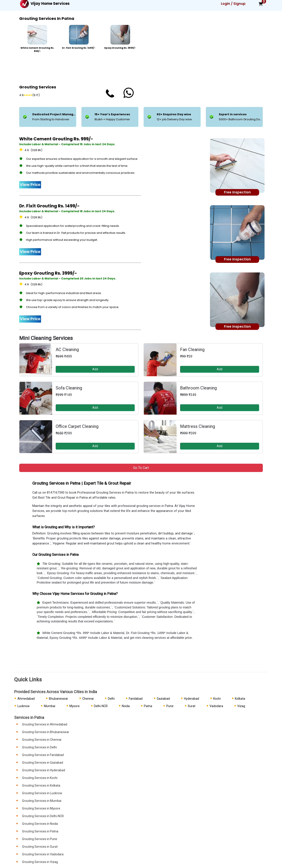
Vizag (241, 706)
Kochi (217, 699)
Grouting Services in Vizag (40, 862)
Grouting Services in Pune (40, 839)
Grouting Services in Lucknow (42, 793)
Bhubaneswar (58, 699)
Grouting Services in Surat (40, 847)
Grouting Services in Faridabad (43, 755)
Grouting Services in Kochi (40, 778)
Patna (148, 706)
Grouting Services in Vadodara (43, 854)
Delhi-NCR (101, 706)
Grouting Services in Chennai (42, 740)
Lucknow (24, 706)
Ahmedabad (26, 699)
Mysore (75, 706)
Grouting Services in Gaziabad (43, 763)
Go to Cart (141, 468)
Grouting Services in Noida (40, 824)
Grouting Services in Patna (40, 831)
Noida (126, 706)
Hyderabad (192, 699)
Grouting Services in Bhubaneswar (46, 732)
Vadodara (216, 706)
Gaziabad (163, 699)
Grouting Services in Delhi (39, 747)
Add (95, 369)
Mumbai (50, 706)
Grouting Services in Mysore (41, 808)
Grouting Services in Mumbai (42, 801)
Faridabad (136, 699)
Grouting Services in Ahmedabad (45, 724)
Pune (170, 706)
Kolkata (240, 699)
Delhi (111, 699)
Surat (192, 706)
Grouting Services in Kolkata (41, 785)
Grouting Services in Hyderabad (44, 770)
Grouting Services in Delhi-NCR (43, 816)
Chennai (88, 699)
